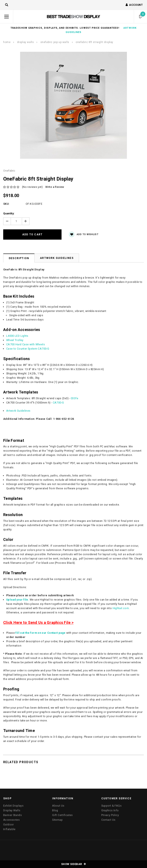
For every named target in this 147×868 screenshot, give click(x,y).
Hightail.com (121, 608)
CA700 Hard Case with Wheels (26, 344)
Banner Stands (12, 815)
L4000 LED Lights (17, 336)
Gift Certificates (62, 815)
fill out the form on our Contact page (40, 633)
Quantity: (9, 214)
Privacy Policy (110, 815)
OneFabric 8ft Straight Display (94, 42)
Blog (55, 810)
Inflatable (9, 829)
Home (7, 42)
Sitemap (57, 820)
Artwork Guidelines (57, 258)
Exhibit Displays (13, 806)
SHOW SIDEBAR (73, 864)
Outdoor (9, 824)
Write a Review (55, 187)
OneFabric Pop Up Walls (55, 42)
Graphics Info (110, 810)
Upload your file (17, 600)
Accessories (11, 820)
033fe (74, 398)
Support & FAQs (111, 806)
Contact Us (108, 820)
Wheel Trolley (15, 340)
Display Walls (26, 42)
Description (19, 258)
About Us (58, 806)
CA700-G (58, 403)
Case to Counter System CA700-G (28, 349)
